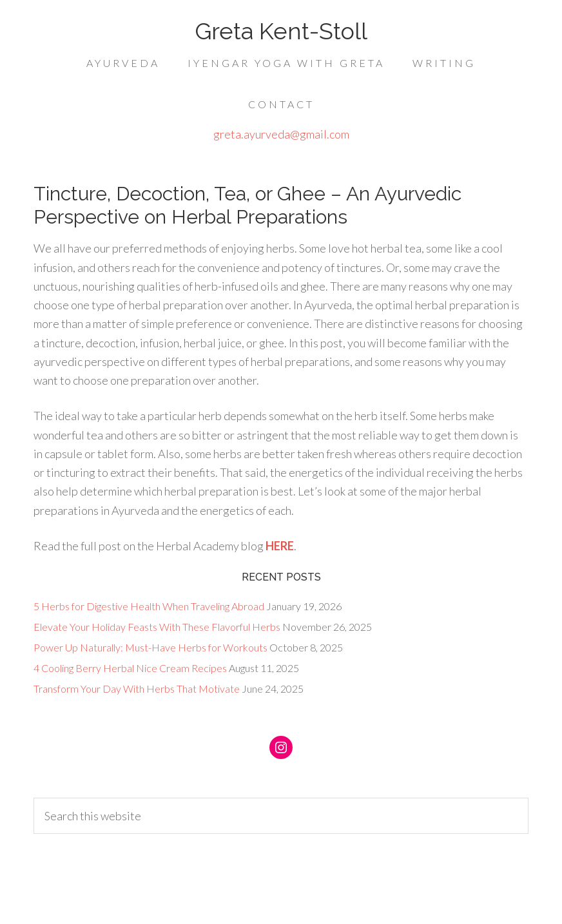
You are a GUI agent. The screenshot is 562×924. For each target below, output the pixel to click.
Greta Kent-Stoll (281, 31)
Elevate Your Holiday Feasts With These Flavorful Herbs (157, 627)
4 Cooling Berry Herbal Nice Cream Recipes (130, 668)
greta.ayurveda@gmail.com (281, 134)
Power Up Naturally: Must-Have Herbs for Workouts (150, 647)
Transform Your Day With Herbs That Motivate (137, 688)
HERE (279, 546)
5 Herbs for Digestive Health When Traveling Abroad (149, 606)
